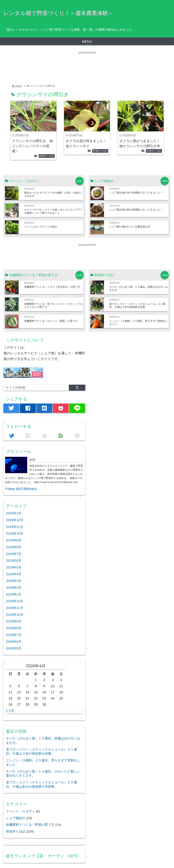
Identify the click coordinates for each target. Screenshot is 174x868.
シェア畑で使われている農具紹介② (130, 227)
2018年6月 (14, 642)
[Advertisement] (62, 62)
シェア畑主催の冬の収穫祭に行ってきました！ (136, 193)
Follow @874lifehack (21, 489)
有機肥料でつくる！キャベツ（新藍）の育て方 (51, 321)
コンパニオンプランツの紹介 (41, 227)
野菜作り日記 (47, 156)
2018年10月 (15, 615)
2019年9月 (14, 540)
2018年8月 (14, 628)
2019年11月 (15, 527)
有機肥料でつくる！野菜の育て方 (30, 825)
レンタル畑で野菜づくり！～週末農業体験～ (58, 13)
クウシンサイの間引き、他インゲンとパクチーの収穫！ (32, 146)
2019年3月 (14, 581)
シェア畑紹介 (16, 818)
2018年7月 (14, 635)
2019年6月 (14, 561)
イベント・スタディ (20, 811)
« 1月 (10, 711)
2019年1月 (14, 594)
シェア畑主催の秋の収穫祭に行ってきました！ (136, 210)
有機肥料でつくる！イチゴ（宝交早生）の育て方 (52, 287)
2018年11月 (15, 608)
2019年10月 (15, 533)
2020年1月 (14, 513)
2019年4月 (14, 574)
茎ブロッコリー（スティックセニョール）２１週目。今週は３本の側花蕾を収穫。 (137, 305)
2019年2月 (14, 588)
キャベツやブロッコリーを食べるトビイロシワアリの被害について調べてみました (53, 211)
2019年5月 (14, 567)
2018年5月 (14, 648)
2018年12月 (15, 601)
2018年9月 (14, 621)
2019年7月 (14, 554)
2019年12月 (15, 520)
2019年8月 (14, 547)
